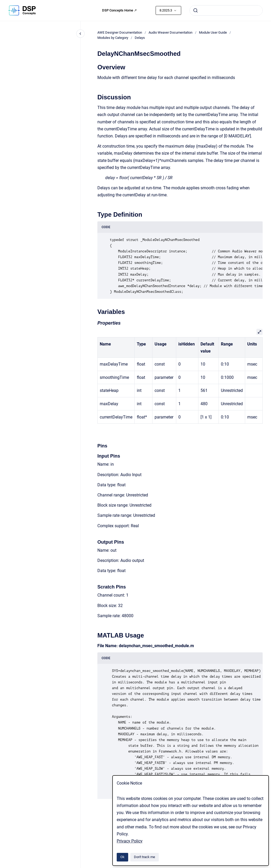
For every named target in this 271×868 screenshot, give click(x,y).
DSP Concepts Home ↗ (119, 10)
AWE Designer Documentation (120, 32)
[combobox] (226, 10)
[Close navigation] (80, 34)
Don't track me (145, 857)
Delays (140, 38)
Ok (122, 857)
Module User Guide (213, 32)
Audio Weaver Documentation (170, 32)
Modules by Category (113, 38)
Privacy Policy (130, 841)
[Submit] (196, 10)
